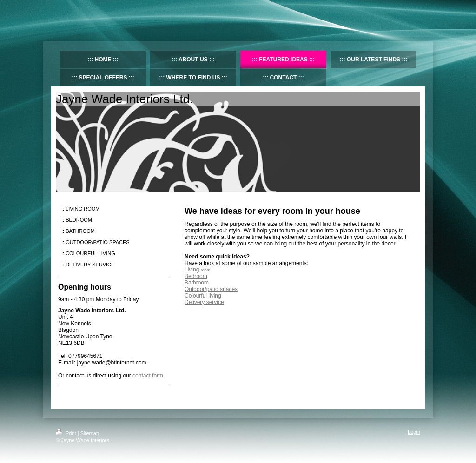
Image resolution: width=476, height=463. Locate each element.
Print (67, 433)
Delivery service (204, 302)
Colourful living (203, 296)
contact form (148, 376)
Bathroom (197, 283)
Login (414, 432)
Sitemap (90, 433)
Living (197, 270)
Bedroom (196, 276)
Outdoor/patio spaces (211, 289)
